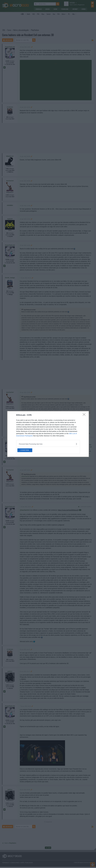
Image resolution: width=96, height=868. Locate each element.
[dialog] (48, 434)
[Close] (85, 415)
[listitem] (48, 444)
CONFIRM (27, 450)
